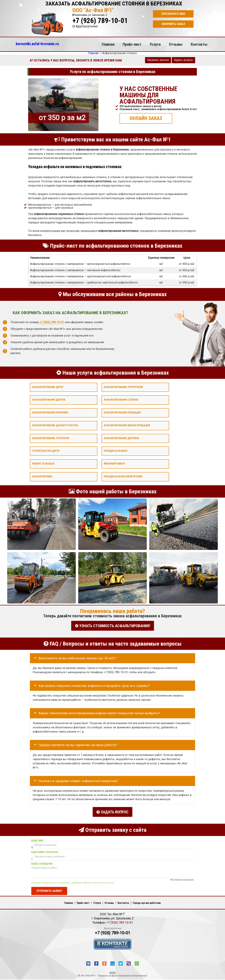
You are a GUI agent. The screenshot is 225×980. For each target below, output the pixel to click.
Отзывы (176, 44)
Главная (108, 44)
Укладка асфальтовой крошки (123, 477)
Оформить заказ (173, 24)
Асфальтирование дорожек (121, 438)
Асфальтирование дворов (49, 400)
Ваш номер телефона (45, 850)
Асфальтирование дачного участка (55, 425)
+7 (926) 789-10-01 (100, 21)
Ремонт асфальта (43, 464)
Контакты (199, 44)
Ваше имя (37, 839)
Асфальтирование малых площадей (127, 425)
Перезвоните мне (173, 14)
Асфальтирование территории (123, 387)
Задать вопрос (183, 60)
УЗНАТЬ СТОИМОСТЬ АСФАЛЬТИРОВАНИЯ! (113, 626)
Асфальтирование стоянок (121, 400)
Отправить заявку (49, 889)
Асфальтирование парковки (50, 413)
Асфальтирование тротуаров (51, 438)
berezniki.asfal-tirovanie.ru (37, 44)
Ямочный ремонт (115, 464)
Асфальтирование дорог (48, 387)
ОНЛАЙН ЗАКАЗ (146, 118)
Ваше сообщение (42, 862)
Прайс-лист (132, 44)
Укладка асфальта (116, 451)
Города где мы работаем (147, 901)
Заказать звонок (158, 60)
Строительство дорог (46, 451)
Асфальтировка (42, 477)
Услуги (155, 44)
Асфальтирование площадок (122, 413)
